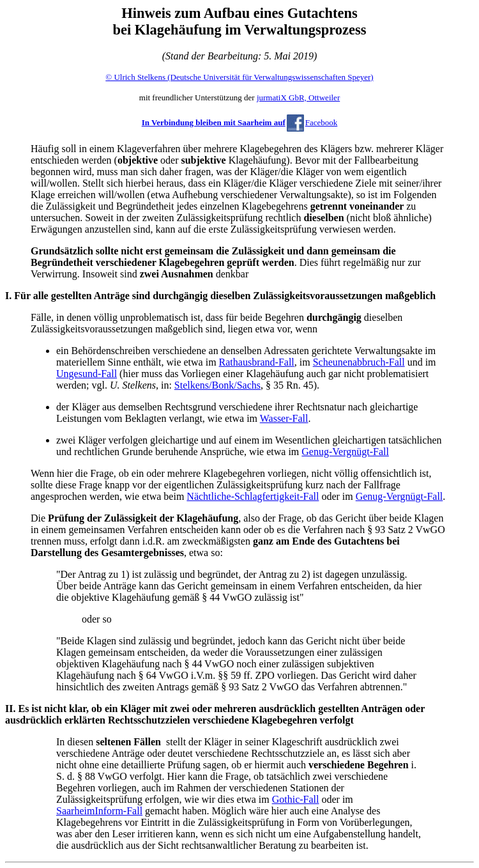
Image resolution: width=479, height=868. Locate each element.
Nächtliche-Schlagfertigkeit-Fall (253, 496)
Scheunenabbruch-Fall (359, 362)
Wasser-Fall (284, 418)
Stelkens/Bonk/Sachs (217, 385)
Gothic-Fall (296, 799)
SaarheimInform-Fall (99, 811)
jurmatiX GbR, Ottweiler (298, 97)
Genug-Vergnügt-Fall (345, 452)
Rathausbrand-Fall (257, 362)
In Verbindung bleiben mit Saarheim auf (214, 122)
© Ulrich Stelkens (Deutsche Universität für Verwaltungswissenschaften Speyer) (239, 77)
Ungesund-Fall (87, 374)
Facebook (322, 122)
